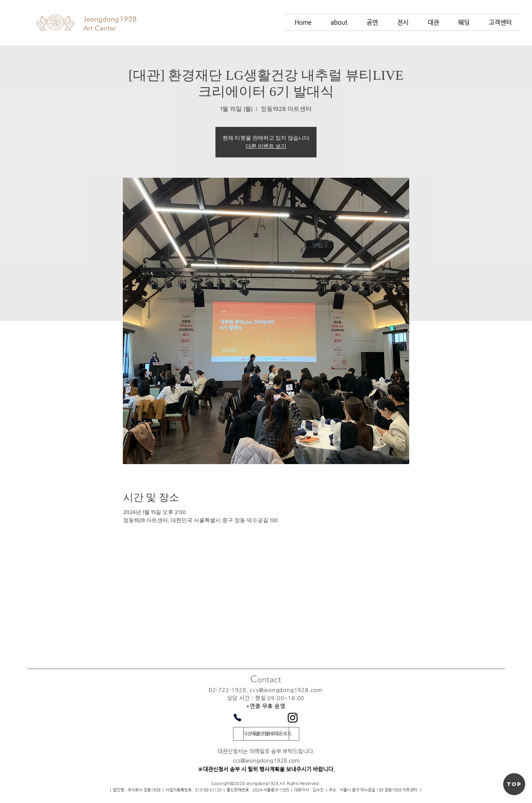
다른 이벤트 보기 (266, 146)
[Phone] (237, 718)
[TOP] (514, 784)
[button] (339, 22)
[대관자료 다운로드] (261, 734)
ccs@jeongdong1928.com (286, 690)
